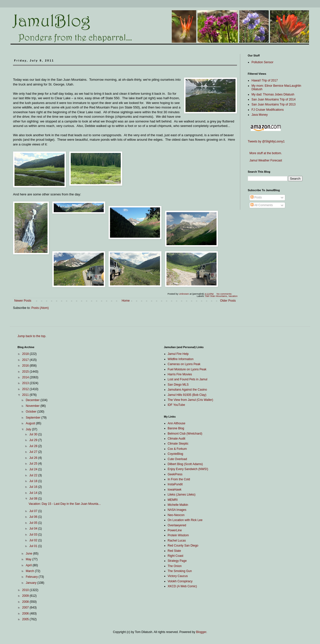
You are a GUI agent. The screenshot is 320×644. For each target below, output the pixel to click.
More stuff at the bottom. (265, 153)
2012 (26, 389)
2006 (26, 614)
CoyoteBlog (175, 454)
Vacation (233, 296)
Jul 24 (34, 469)
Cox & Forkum (177, 449)
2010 (26, 590)
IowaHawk (175, 490)
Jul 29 (34, 440)
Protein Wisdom (178, 535)
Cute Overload (177, 459)
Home (126, 301)
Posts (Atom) (40, 308)
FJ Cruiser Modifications (268, 110)
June (29, 554)
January (31, 583)
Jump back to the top (31, 336)
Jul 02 (34, 540)
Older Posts (228, 301)
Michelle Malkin (178, 505)
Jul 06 (34, 517)
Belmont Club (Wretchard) (185, 434)
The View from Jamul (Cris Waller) (190, 400)
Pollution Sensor (262, 62)
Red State (174, 551)
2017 (26, 360)
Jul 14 (34, 493)
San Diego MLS (178, 385)
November (33, 406)
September (33, 418)
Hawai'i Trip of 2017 (265, 80)
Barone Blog (176, 428)
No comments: (225, 294)
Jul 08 (34, 499)
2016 (26, 366)
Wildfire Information (181, 359)
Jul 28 (34, 446)
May (29, 559)
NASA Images (177, 510)
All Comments (262, 205)
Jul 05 (34, 523)
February (32, 577)
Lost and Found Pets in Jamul (188, 379)
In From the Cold (179, 479)
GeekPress (175, 474)
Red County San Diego (183, 546)
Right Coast (176, 556)
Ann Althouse (177, 423)
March (30, 571)
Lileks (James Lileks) (182, 495)
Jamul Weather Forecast (265, 160)
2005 (26, 619)
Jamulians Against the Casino (187, 390)
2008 (26, 602)
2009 (26, 596)
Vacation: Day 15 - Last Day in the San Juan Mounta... (65, 504)
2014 (26, 377)
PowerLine (175, 530)
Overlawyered (177, 525)
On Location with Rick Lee (185, 520)
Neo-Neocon (176, 515)
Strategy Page (177, 561)
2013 (26, 383)
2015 (26, 372)
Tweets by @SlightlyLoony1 (266, 141)
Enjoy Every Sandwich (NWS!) (188, 469)
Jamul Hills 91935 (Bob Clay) (187, 395)
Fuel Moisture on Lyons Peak (187, 369)
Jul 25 (34, 464)
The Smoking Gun (180, 571)
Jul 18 (34, 481)
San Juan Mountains (216, 296)
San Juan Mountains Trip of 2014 (273, 99)
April (29, 565)
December (33, 400)
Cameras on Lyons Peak (184, 364)
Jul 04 (34, 529)
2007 (26, 608)
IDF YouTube (176, 405)
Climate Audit (177, 439)
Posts (256, 197)
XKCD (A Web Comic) (182, 586)
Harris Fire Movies (180, 374)
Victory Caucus (178, 576)
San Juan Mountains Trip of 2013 (273, 104)
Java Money (260, 115)
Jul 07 (34, 511)
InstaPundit (175, 484)
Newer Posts (23, 301)
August (31, 423)
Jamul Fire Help (178, 354)
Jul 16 (34, 487)
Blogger (201, 632)
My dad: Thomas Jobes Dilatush (273, 94)
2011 (26, 395)
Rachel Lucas (177, 541)
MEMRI (173, 500)
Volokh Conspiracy (180, 581)
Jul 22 (34, 475)
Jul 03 (34, 535)
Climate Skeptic (178, 444)
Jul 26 (34, 458)
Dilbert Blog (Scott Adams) (185, 464)
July (29, 429)
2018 (26, 354)
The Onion (175, 566)
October (31, 412)
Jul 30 (34, 434)
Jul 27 (34, 452)
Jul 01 (34, 546)
